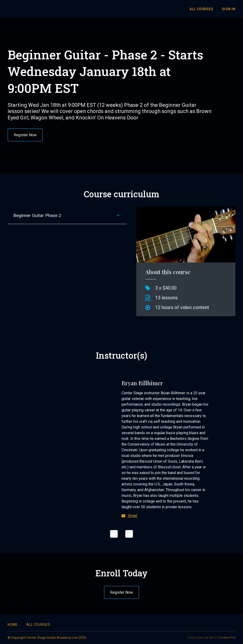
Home (13, 625)
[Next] (129, 534)
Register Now (25, 135)
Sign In (229, 9)
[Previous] (114, 534)
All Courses (201, 9)
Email (129, 516)
